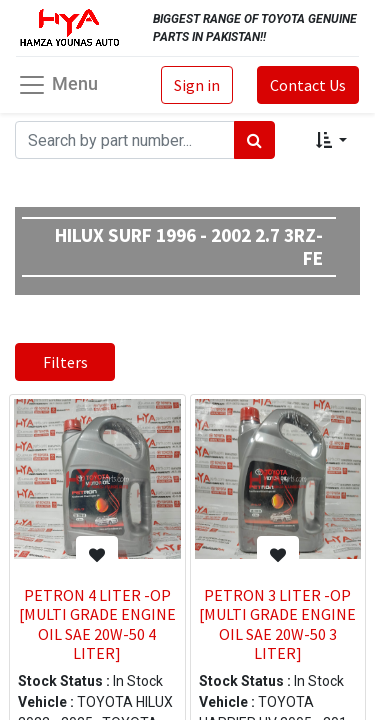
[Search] (254, 140)
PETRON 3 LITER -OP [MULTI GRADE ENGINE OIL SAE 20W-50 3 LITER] (277, 624)
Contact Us (308, 85)
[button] (331, 140)
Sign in (197, 85)
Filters (65, 362)
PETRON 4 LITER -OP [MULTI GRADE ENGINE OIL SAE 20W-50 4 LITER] (97, 624)
